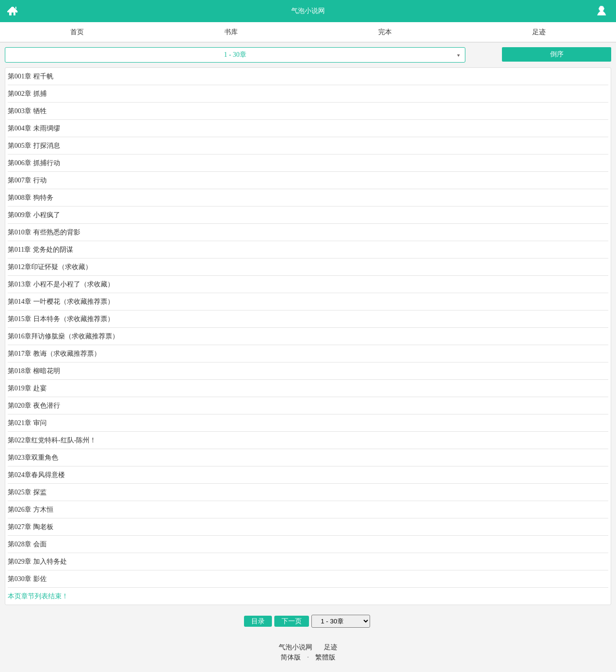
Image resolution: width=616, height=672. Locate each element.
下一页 (292, 621)
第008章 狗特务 (31, 198)
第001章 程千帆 (31, 76)
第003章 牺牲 (27, 111)
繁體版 (325, 657)
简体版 (291, 657)
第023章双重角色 (33, 458)
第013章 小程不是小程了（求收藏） (61, 284)
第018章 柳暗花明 (34, 371)
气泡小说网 (295, 647)
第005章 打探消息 (34, 146)
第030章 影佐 (27, 579)
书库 (231, 32)
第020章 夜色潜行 (34, 406)
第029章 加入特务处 (37, 562)
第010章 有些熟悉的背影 (44, 232)
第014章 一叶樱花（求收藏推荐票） (61, 302)
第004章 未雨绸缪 (34, 128)
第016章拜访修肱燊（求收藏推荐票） (63, 336)
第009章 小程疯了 (34, 215)
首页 (77, 32)
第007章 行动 (27, 180)
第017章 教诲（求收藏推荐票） (54, 354)
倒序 (557, 54)
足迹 (539, 32)
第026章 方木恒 (31, 510)
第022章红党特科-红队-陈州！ (52, 440)
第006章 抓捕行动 (34, 163)
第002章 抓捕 (27, 94)
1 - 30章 (235, 55)
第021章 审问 (27, 423)
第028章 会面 (27, 544)
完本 (385, 32)
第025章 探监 (27, 492)
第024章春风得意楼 (36, 475)
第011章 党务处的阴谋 (40, 250)
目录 (258, 621)
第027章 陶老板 (31, 527)
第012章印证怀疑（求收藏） (50, 267)
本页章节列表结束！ (38, 596)
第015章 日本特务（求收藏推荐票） (61, 319)
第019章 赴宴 (27, 388)
